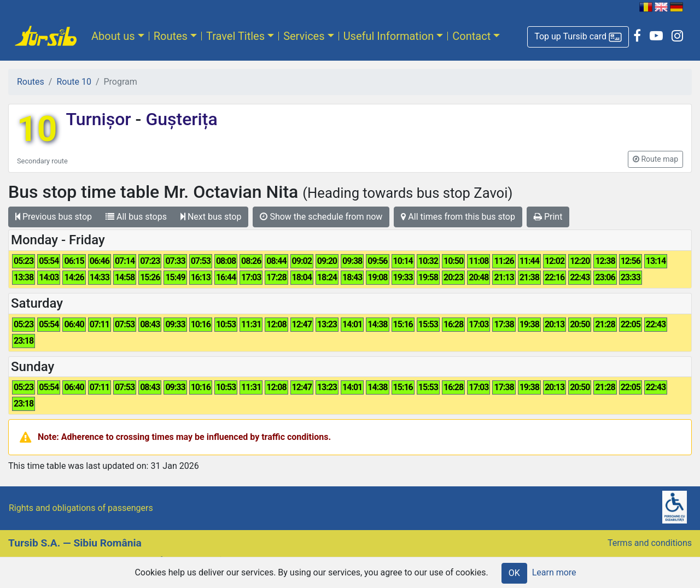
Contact (471, 36)
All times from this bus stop (458, 217)
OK (514, 573)
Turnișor (100, 119)
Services (304, 36)
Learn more (554, 572)
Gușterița (179, 119)
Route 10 (74, 82)
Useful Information (389, 36)
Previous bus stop (54, 217)
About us (113, 36)
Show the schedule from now (321, 217)
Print (548, 217)
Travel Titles (235, 36)
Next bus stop (211, 217)
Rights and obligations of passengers (81, 508)
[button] (578, 37)
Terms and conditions (650, 543)
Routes (171, 36)
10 (37, 129)
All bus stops (136, 217)
